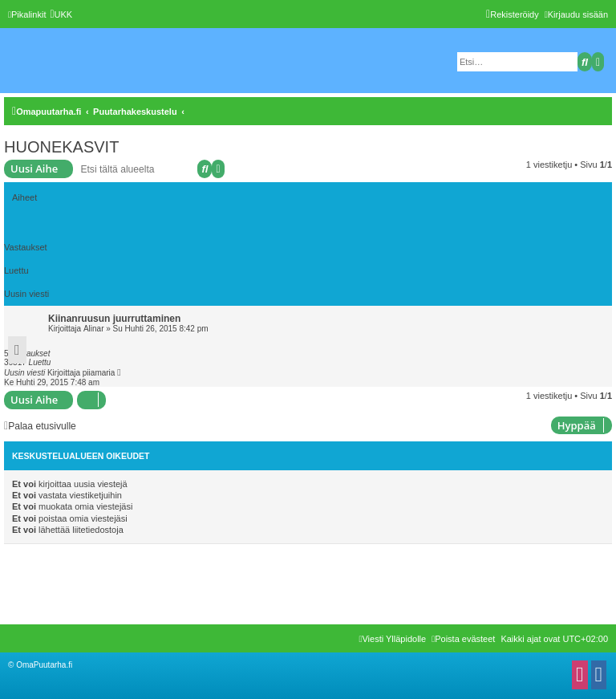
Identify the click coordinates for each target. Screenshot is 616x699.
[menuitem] (61, 14)
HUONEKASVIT (61, 147)
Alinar (94, 329)
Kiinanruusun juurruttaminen (114, 319)
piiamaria (99, 373)
